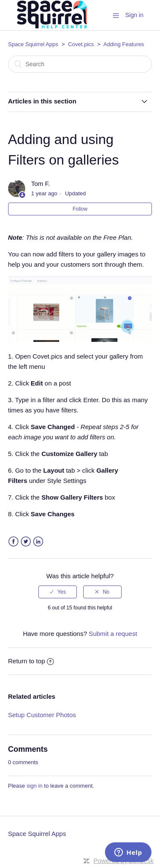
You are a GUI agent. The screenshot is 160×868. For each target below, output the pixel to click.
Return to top (31, 661)
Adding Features (124, 44)
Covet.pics (81, 44)
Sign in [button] (134, 15)
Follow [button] (80, 209)
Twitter (26, 542)
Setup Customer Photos (42, 715)
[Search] (80, 64)
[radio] (58, 592)
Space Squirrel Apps (33, 44)
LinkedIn (38, 542)
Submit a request (113, 634)
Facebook (13, 542)
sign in (35, 786)
